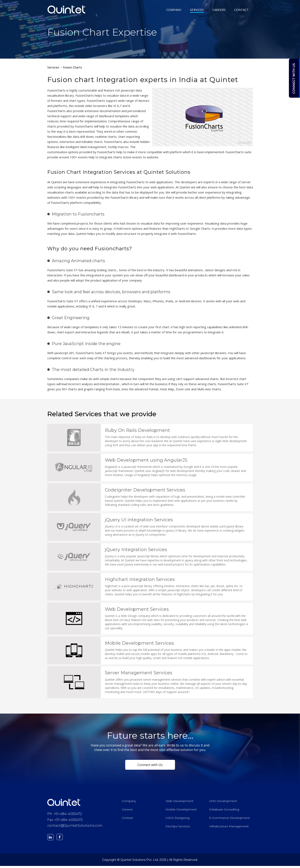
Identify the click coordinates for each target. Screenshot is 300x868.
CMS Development (223, 803)
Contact (127, 820)
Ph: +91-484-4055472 (65, 816)
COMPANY (174, 10)
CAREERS (219, 10)
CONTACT (241, 10)
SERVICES (197, 10)
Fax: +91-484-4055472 (65, 822)
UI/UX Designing (177, 820)
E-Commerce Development (229, 820)
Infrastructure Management (229, 828)
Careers (127, 811)
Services (53, 67)
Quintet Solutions (67, 9)
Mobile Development (181, 811)
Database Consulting (224, 811)
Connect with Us (150, 767)
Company (129, 803)
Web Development (179, 803)
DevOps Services (178, 828)
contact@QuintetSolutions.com (75, 828)
